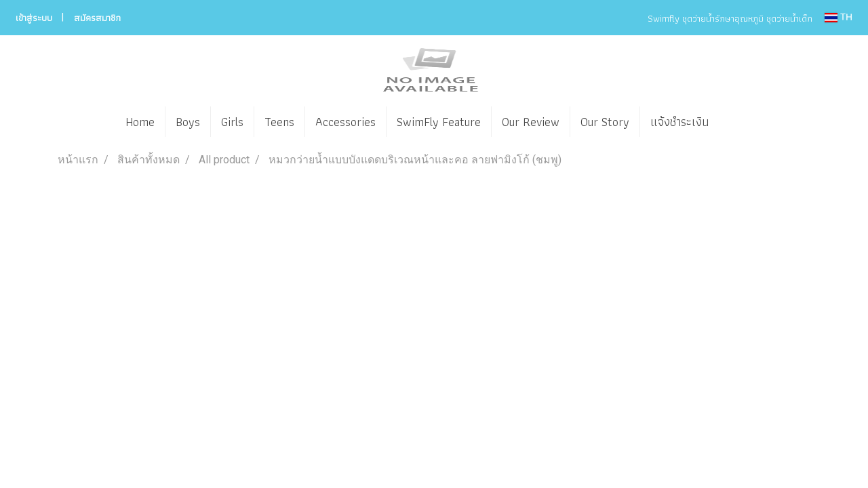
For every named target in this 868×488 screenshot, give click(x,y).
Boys (188, 122)
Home (140, 122)
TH (839, 18)
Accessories (346, 122)
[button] (739, 122)
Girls (232, 122)
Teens (279, 122)
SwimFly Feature (439, 122)
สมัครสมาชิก (97, 18)
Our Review (531, 122)
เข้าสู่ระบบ (34, 18)
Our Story (605, 122)
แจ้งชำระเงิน (679, 122)
